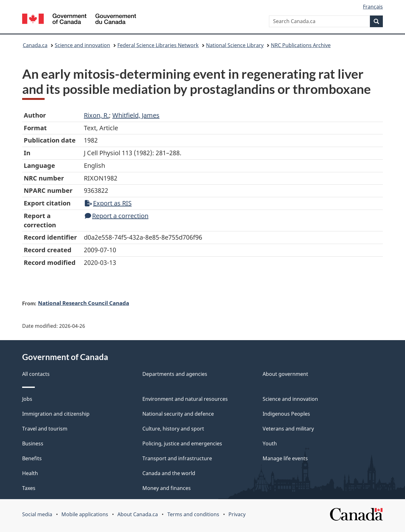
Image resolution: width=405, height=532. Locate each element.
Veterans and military (288, 429)
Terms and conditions (193, 514)
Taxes (29, 488)
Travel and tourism (45, 429)
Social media (37, 514)
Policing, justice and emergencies (182, 443)
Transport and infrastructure (177, 458)
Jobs (27, 399)
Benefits (32, 458)
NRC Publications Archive (301, 45)
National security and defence (178, 414)
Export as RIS (108, 203)
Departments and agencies (175, 374)
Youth (270, 443)
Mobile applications (85, 514)
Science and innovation (82, 45)
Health (30, 473)
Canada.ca (35, 45)
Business (33, 443)
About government (285, 374)
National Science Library (235, 45)
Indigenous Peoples (286, 414)
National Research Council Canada (84, 303)
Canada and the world (169, 473)
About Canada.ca (138, 514)
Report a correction (117, 216)
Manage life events (285, 458)
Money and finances (167, 488)
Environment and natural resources (185, 399)
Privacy (237, 514)
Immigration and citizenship (56, 414)
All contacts (36, 374)
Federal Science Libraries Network (158, 45)
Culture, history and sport (173, 429)
